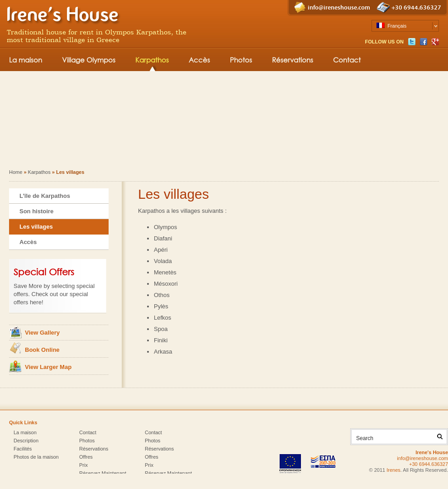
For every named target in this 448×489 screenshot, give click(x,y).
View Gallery (42, 333)
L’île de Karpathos (45, 196)
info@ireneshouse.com (339, 8)
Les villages (36, 227)
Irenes (393, 470)
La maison (26, 60)
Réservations (293, 60)
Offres (86, 457)
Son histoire (36, 211)
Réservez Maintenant (103, 473)
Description (26, 441)
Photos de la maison (36, 457)
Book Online (42, 350)
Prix (83, 465)
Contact (347, 60)
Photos (241, 60)
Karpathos (152, 60)
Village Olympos (89, 60)
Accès (199, 60)
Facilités (23, 449)
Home (16, 172)
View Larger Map (48, 367)
